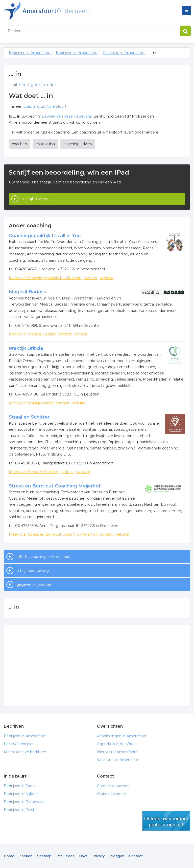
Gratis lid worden (112, 794)
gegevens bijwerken (34, 584)
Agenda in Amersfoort (117, 744)
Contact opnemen (113, 786)
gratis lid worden (166, 821)
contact (90, 278)
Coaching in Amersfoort (124, 53)
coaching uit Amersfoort (45, 106)
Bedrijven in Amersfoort (67, 11)
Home (9, 856)
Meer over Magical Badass (32, 334)
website (106, 278)
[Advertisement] (97, 666)
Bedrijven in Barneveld (24, 802)
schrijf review (35, 199)
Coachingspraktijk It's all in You (45, 236)
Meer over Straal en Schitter (33, 472)
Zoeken (26, 856)
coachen (19, 144)
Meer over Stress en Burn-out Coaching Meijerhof (53, 534)
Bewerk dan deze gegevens (67, 116)
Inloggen (117, 856)
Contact (136, 856)
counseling (45, 144)
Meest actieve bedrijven (25, 752)
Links (83, 856)
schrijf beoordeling (33, 571)
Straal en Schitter (29, 417)
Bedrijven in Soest (20, 786)
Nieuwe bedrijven (19, 744)
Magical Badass (27, 292)
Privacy (99, 856)
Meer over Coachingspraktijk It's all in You (45, 278)
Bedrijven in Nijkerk (21, 794)
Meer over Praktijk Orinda (31, 403)
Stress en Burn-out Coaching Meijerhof (55, 486)
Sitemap (44, 856)
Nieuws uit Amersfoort (117, 752)
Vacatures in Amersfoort (118, 760)
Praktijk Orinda (26, 348)
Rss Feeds (65, 856)
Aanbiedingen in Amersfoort (122, 736)
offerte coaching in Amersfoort (44, 557)
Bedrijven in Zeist (19, 810)
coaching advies (78, 144)
